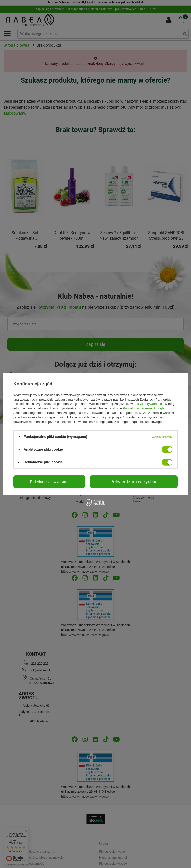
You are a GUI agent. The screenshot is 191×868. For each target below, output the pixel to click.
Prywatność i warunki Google (144, 408)
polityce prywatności (148, 404)
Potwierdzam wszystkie (134, 481)
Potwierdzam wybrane (49, 481)
